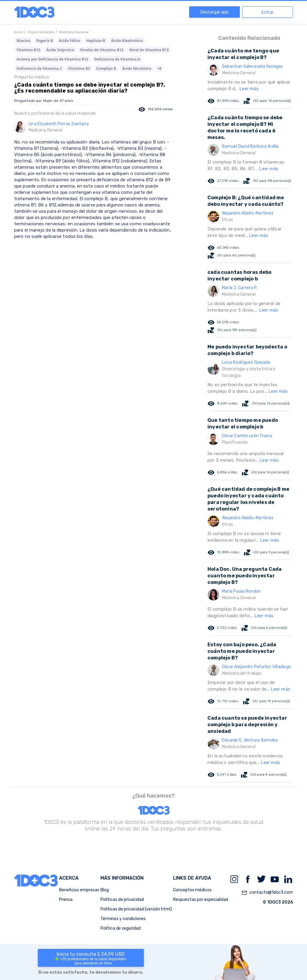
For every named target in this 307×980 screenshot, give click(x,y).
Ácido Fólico (69, 41)
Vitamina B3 (79, 68)
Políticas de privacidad (122, 900)
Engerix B (45, 41)
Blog (105, 890)
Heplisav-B (96, 41)
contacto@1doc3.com (267, 893)
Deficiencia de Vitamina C (39, 68)
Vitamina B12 (28, 50)
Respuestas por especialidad (201, 900)
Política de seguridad (121, 928)
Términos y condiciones (123, 919)
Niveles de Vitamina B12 (102, 50)
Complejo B (106, 68)
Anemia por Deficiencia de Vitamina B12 (52, 59)
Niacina (23, 41)
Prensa (66, 900)
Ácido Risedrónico (127, 41)
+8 (159, 68)
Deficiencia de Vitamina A (117, 59)
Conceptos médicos (192, 890)
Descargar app (215, 12)
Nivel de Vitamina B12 (149, 50)
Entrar (268, 12)
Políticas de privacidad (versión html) (136, 909)
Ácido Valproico (60, 50)
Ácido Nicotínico (137, 68)
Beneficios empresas (79, 890)
